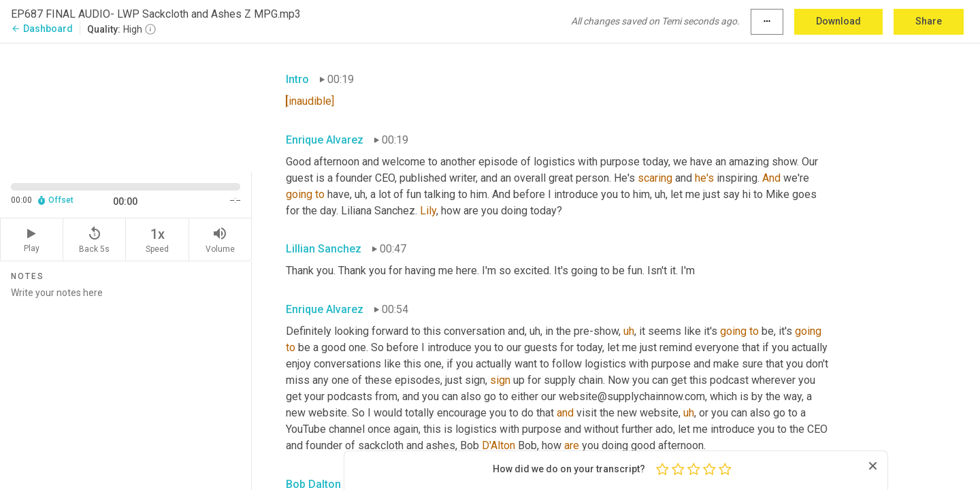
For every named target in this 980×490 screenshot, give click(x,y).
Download (838, 21)
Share (929, 21)
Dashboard (42, 29)
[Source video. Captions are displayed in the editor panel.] (126, 107)
